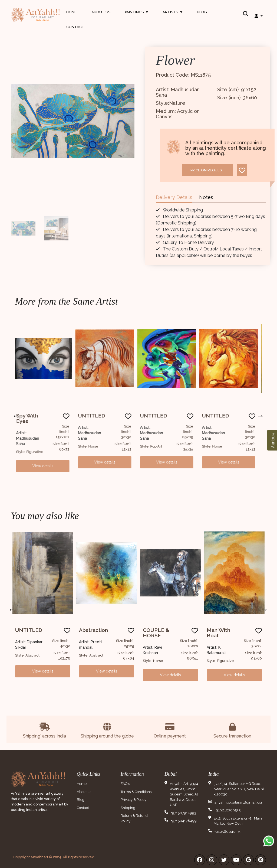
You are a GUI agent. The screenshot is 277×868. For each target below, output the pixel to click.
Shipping (128, 808)
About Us (101, 12)
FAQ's (125, 784)
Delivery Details (174, 197)
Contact (75, 27)
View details (46, 466)
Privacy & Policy (133, 800)
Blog (202, 12)
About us (84, 792)
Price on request (207, 170)
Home (72, 12)
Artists (172, 17)
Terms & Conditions (136, 792)
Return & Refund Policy (134, 818)
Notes (206, 197)
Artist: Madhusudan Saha (31, 438)
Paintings (136, 17)
